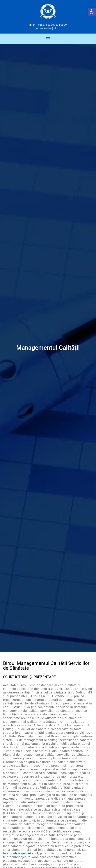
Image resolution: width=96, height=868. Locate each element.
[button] (92, 12)
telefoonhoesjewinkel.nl (21, 853)
